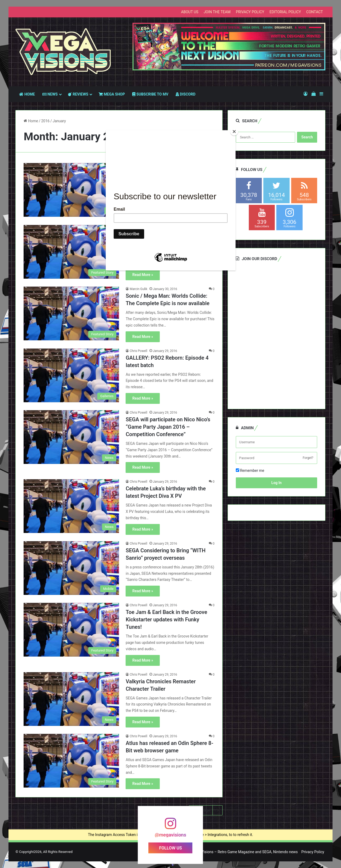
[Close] (234, 132)
